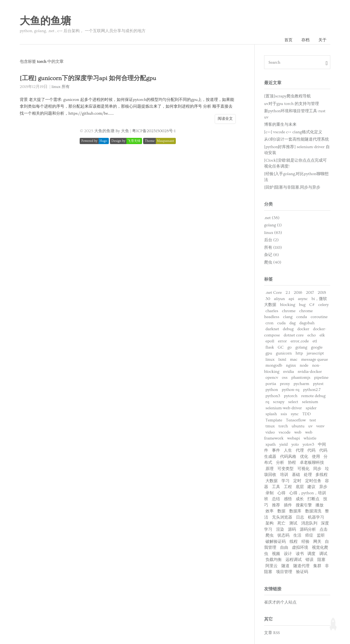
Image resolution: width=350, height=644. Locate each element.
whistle (310, 438)
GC (281, 347)
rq (267, 402)
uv (310, 426)
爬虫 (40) (273, 262)
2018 (322, 293)
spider (311, 408)
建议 (311, 487)
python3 (273, 396)
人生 (288, 450)
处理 (308, 475)
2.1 (288, 293)
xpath (271, 444)
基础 (296, 475)
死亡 (281, 523)
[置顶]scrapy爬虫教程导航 (287, 96)
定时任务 (313, 481)
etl (315, 341)
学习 (285, 481)
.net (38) (272, 218)
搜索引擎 (304, 505)
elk (322, 335)
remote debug (313, 396)
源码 (292, 529)
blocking (288, 305)
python (272, 390)
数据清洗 (313, 511)
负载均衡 (274, 560)
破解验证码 (276, 542)
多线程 (322, 475)
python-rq (290, 390)
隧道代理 (301, 566)
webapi (294, 438)
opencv (272, 378)
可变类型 (285, 469)
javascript (315, 353)
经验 (305, 542)
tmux (270, 426)
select (293, 402)
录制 (270, 493)
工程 (288, 487)
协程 (292, 463)
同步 (317, 469)
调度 (311, 554)
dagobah (307, 323)
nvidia (288, 372)
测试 (293, 523)
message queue (314, 360)
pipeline (321, 378)
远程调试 (294, 560)
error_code (300, 341)
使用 (316, 457)
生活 (297, 535)
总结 (276, 499)
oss (285, 378)
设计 (288, 554)
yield (284, 444)
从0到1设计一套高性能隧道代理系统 (297, 139)
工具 (276, 487)
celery (324, 305)
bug (302, 305)
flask (270, 347)
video (270, 432)
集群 (317, 566)
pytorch (291, 396)
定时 (297, 481)
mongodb (274, 365)
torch (283, 426)
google (317, 347)
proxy (285, 384)
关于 (322, 40)
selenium (310, 402)
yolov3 (308, 444)
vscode (285, 432)
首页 (288, 40)
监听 (321, 535)
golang (301, 347)
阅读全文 (225, 119)
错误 (309, 560)
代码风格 (288, 457)
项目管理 (284, 572)
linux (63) (273, 233)
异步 (323, 487)
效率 (270, 511)
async (303, 299)
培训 (284, 475)
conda (302, 317)
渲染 (280, 529)
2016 (298, 293)
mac (294, 360)
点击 (324, 529)
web (298, 432)
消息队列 (309, 523)
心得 (281, 493)
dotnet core (294, 335)
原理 (270, 469)
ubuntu (298, 426)
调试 (323, 554)
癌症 (309, 535)
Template (274, 420)
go (290, 347)
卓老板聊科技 (312, 463)
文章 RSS (272, 633)
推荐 (276, 505)
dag (292, 323)
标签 (268, 279)
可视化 (303, 469)
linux (56, 87)
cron (270, 323)
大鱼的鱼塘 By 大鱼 (112, 131)
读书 (300, 554)
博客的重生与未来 (280, 125)
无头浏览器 (282, 517)
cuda (281, 323)
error (282, 341)
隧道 (285, 566)
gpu (269, 353)
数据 (281, 511)
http (299, 353)
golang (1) (273, 225)
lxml (282, 360)
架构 (270, 523)
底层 (300, 487)
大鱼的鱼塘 (45, 21)
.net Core (274, 293)
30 (268, 299)
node (304, 365)
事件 (276, 450)
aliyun (279, 299)
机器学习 (316, 517)
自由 (284, 548)
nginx (291, 365)
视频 (276, 554)
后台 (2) (271, 240)
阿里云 (272, 566)
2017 (310, 293)
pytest (318, 384)
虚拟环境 (300, 548)
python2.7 (312, 390)
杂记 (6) (271, 255)
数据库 (295, 511)
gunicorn (284, 353)
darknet (272, 329)
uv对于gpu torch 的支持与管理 (292, 104)
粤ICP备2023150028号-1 (154, 131)
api (291, 299)
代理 (300, 450)
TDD (306, 414)
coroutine (319, 317)
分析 (280, 463)
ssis (284, 414)
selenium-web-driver (284, 408)
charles (272, 311)
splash (271, 414)
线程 (294, 542)
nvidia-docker (310, 372)
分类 (268, 204)
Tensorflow (296, 420)
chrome (289, 311)
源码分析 (308, 529)
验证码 (302, 572)
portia (271, 384)
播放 (319, 505)
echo (312, 335)
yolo (295, 444)
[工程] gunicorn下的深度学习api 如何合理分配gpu (88, 78)
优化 (304, 457)
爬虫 (270, 535)
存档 (305, 40)
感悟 (288, 499)
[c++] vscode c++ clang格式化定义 (293, 132)
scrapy (279, 402)
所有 (66, 87)
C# (312, 305)
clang (288, 317)
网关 (317, 542)
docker (303, 329)
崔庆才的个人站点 (280, 602)
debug (288, 329)
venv (320, 426)
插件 (288, 505)
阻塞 (321, 560)
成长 (300, 499)
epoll (270, 341)
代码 (311, 450)
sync (295, 414)
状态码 (283, 535)
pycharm (301, 384)
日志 (300, 517)
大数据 (272, 481)
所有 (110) (273, 248)
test (313, 420)
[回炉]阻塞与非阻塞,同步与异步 (292, 187)
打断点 (313, 499)
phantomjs (301, 378)
